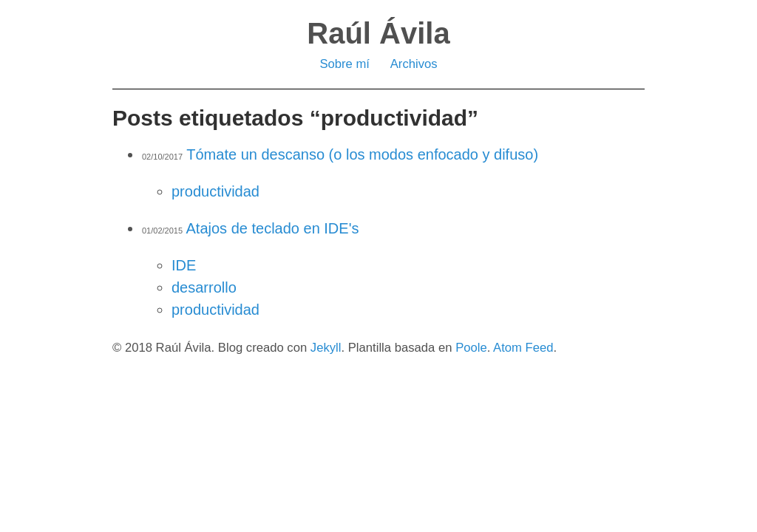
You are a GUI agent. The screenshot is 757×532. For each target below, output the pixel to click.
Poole (471, 348)
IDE (184, 265)
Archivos (414, 64)
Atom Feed (523, 348)
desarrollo (204, 287)
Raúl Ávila (378, 33)
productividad (215, 191)
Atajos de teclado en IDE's (273, 228)
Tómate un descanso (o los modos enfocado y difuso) (362, 154)
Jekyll (326, 348)
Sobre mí (344, 64)
